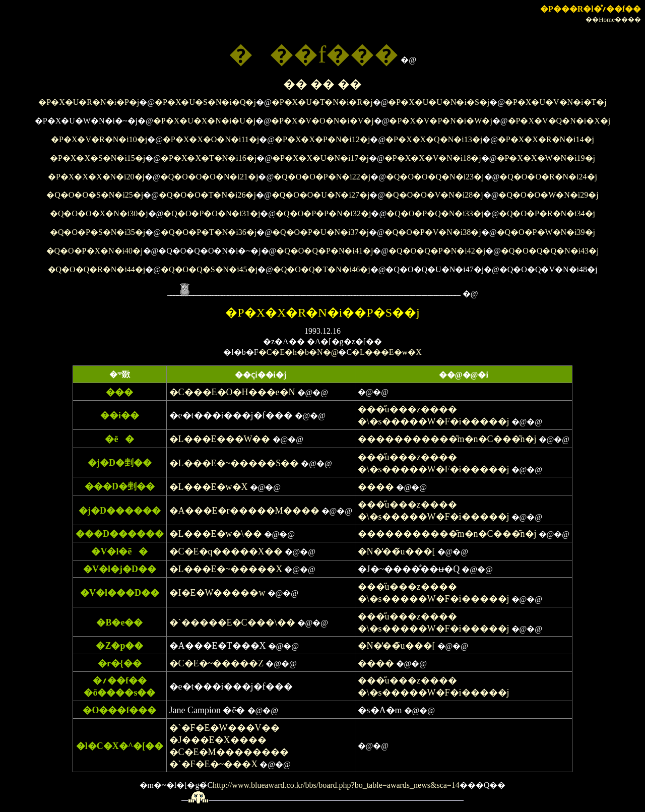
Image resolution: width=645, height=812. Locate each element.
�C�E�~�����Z (217, 663)
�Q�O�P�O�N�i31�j (212, 213)
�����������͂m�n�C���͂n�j (447, 439)
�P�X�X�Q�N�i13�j (434, 139)
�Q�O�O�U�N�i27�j (321, 195)
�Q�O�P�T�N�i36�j (209, 232)
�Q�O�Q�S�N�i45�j (209, 269)
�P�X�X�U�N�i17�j (320, 158)
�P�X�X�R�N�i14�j (546, 139)
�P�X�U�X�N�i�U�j (205, 121)
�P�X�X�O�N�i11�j (211, 139)
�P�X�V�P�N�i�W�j (440, 121)
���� (376, 487)
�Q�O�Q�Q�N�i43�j (550, 251)
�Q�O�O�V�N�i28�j (434, 195)
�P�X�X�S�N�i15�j (98, 158)
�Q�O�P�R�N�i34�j (547, 213)
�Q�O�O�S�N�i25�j (95, 195)
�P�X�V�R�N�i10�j (99, 139)
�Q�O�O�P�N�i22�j (322, 177)
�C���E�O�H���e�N (232, 392)
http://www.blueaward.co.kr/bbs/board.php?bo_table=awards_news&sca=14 (336, 785)
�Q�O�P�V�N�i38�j (433, 232)
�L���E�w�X (387, 352)
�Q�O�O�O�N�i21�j (209, 177)
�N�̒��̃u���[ (397, 551)
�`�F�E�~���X (214, 764)
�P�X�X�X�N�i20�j (96, 177)
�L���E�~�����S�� (234, 463)
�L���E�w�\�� (216, 534)
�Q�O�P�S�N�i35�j (98, 232)
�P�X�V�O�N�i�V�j (322, 121)
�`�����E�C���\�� (232, 622)
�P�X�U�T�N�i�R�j (322, 102)
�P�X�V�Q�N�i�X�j (559, 121)
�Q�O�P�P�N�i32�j (323, 213)
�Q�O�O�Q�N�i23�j (435, 177)
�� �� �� (322, 84)
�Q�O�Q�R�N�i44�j (97, 269)
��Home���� (613, 19)
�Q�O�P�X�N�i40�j (95, 251)
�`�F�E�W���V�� (224, 728)
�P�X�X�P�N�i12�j (322, 139)
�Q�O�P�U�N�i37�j (320, 232)
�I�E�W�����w (217, 593)
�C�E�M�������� (229, 752)
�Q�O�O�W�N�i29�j (548, 195)
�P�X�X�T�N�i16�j (209, 158)
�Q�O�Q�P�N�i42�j (437, 251)
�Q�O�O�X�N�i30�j (99, 213)
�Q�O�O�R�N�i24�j (548, 177)
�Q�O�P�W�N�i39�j (546, 232)
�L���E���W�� (220, 439)
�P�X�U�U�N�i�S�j (439, 102)
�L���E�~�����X (226, 569)
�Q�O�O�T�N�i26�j (207, 195)
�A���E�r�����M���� (244, 511)
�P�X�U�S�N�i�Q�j (205, 102)
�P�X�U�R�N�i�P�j (89, 102)
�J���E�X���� (218, 740)
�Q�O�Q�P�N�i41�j (325, 251)
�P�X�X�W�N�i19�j (546, 158)
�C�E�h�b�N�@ (299, 352)
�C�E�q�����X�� (226, 551)
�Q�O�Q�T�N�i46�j (322, 269)
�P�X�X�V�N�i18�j (433, 158)
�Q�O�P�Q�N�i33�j (435, 213)
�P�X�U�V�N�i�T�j (556, 102)
